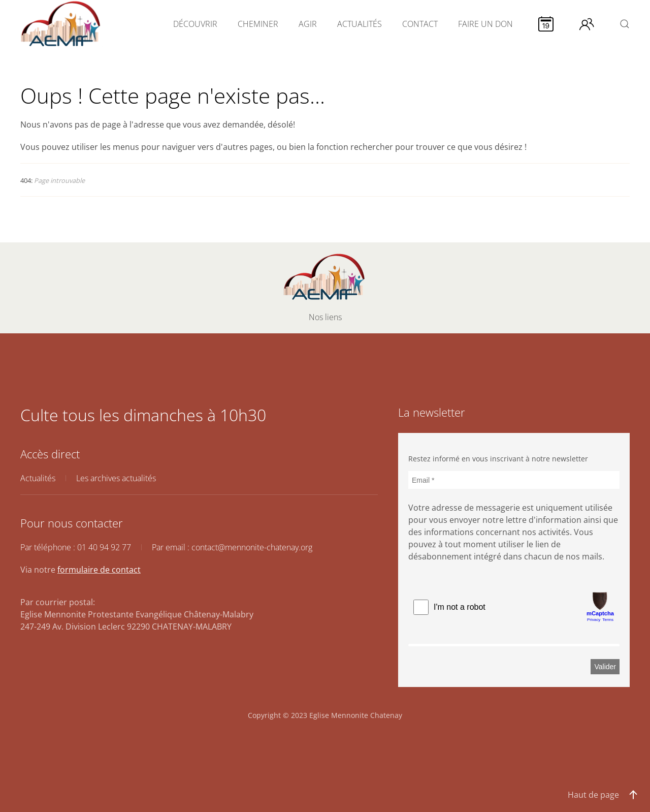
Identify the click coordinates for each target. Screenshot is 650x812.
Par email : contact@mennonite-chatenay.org (232, 547)
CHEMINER (258, 24)
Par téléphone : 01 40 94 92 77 (76, 547)
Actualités (38, 478)
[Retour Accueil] (61, 24)
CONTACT (420, 24)
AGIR (308, 24)
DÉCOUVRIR (195, 24)
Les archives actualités (116, 478)
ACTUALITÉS (360, 24)
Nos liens (325, 317)
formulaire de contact (99, 570)
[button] (625, 24)
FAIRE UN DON (485, 24)
